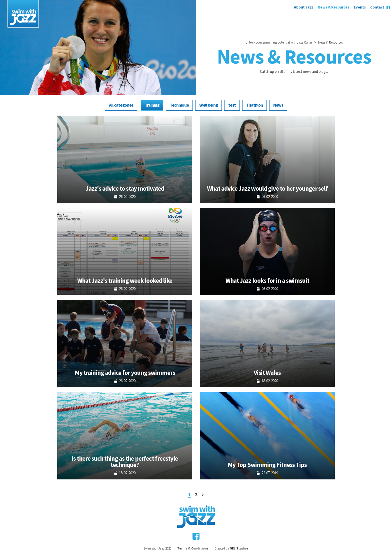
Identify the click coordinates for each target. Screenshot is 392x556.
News (278, 105)
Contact (377, 7)
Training (152, 105)
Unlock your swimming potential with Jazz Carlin (279, 42)
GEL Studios (239, 548)
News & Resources (333, 7)
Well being (208, 105)
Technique (179, 105)
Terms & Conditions (193, 548)
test (232, 105)
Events (360, 7)
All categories (121, 105)
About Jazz (304, 7)
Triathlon (254, 105)
